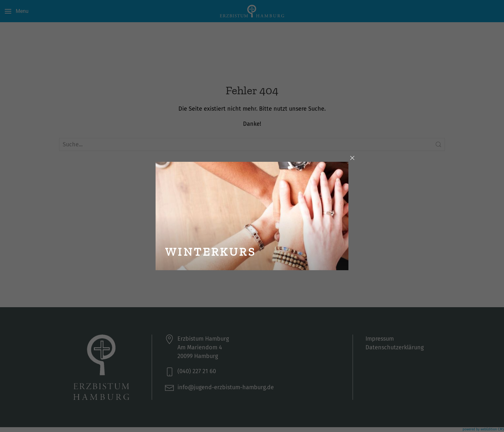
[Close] (352, 158)
